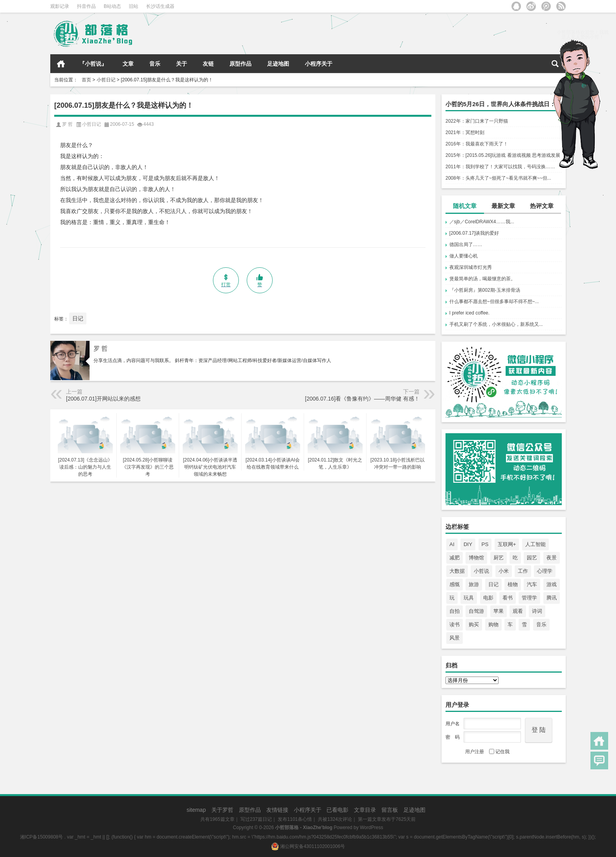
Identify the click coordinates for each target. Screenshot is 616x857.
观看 (518, 611)
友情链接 (277, 810)
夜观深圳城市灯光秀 (471, 267)
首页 (61, 64)
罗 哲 (101, 349)
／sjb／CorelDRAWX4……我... (482, 222)
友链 (208, 64)
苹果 (499, 611)
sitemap (196, 810)
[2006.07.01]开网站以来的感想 (103, 399)
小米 (504, 571)
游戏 (552, 584)
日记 (493, 584)
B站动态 (112, 6)
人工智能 (535, 544)
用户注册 (475, 752)
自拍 (455, 611)
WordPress (371, 828)
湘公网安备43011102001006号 (308, 846)
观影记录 (60, 6)
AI (452, 544)
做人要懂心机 (464, 256)
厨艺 (499, 558)
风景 (455, 638)
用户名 (453, 724)
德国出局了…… (466, 245)
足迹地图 (278, 64)
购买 (474, 624)
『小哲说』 (93, 64)
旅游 (474, 584)
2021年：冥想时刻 (465, 132)
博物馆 (476, 558)
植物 (513, 584)
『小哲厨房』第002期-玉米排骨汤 (485, 290)
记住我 (499, 752)
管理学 (529, 598)
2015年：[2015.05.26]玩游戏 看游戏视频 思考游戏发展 (503, 155)
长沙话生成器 (160, 6)
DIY (468, 544)
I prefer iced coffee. (470, 313)
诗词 (537, 611)
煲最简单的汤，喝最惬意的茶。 (482, 279)
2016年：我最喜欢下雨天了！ (477, 144)
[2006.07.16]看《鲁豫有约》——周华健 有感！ (362, 399)
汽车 (532, 584)
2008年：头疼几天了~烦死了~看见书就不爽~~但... (498, 178)
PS (485, 544)
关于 (181, 64)
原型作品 (240, 64)
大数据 (457, 571)
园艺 (532, 558)
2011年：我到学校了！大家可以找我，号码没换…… (500, 167)
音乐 (155, 64)
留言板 (390, 810)
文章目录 (365, 810)
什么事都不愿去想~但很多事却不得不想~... (494, 302)
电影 (488, 598)
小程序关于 (319, 64)
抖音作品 (86, 6)
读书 (455, 624)
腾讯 (552, 598)
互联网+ (507, 544)
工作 (523, 571)
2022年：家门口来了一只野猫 (477, 121)
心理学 (545, 571)
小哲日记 (106, 80)
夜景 (552, 558)
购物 (493, 624)
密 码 (453, 737)
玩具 (469, 598)
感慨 (455, 584)
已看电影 (337, 810)
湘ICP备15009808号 (41, 837)
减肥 (455, 558)
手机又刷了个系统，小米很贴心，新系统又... (496, 324)
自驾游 (476, 611)
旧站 (134, 6)
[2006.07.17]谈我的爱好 (474, 233)
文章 (128, 64)
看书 (508, 598)
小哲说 (481, 571)
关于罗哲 (222, 810)
